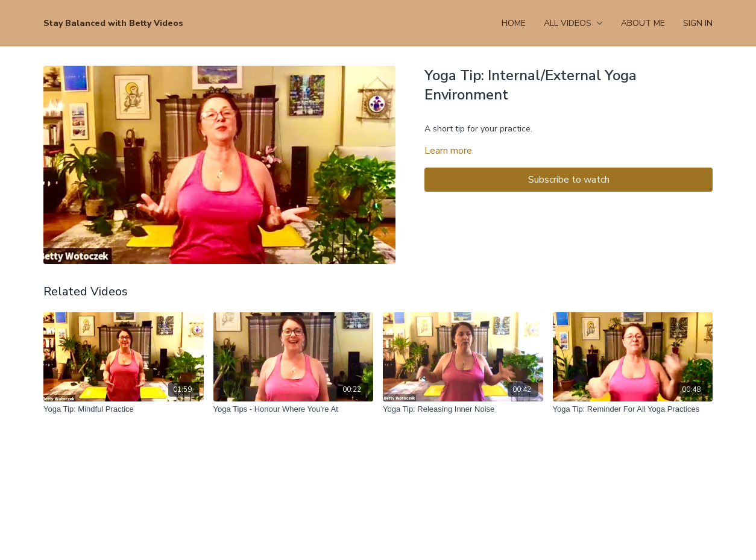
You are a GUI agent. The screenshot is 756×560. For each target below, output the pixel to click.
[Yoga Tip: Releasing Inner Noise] (463, 409)
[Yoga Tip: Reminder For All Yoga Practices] (633, 409)
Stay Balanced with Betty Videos (113, 23)
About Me (643, 23)
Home (514, 23)
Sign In (698, 23)
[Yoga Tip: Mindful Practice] (124, 409)
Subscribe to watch (569, 180)
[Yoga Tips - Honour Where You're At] (294, 409)
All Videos (573, 23)
